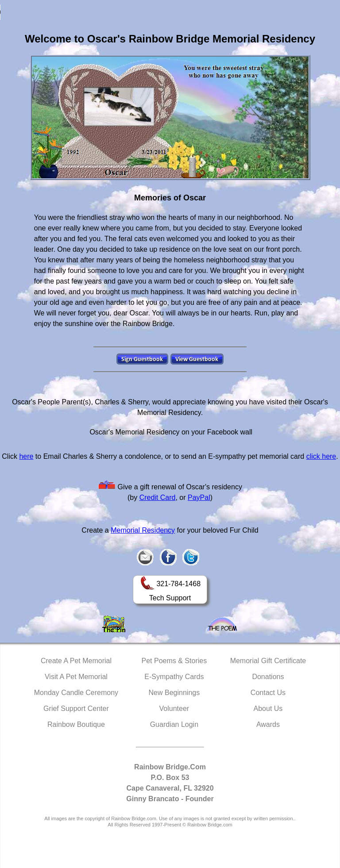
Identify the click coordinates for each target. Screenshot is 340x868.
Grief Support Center (76, 709)
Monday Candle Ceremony (76, 693)
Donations (268, 677)
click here (321, 456)
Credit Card (158, 497)
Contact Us (268, 693)
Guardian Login (174, 724)
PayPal (199, 497)
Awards (268, 724)
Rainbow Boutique (76, 724)
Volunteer (174, 709)
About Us (268, 709)
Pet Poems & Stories (174, 661)
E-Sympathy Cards (174, 677)
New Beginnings (174, 693)
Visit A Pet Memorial (76, 677)
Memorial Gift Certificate (268, 661)
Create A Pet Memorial (76, 661)
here (26, 456)
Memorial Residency (143, 530)
